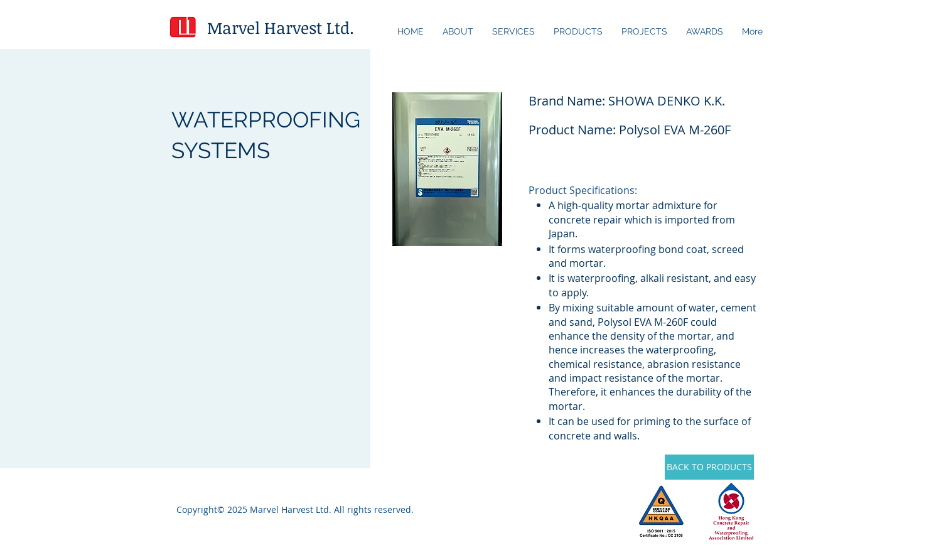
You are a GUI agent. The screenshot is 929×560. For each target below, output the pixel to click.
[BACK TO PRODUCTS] (709, 467)
